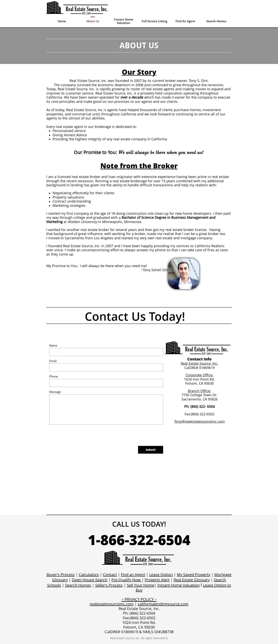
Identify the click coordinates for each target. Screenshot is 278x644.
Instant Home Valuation (178, 585)
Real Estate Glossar (191, 580)
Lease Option (161, 575)
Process (116, 585)
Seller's (102, 585)
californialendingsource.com (163, 604)
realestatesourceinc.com (112, 604)
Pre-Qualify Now (126, 580)
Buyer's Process (61, 575)
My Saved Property (194, 575)
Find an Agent (133, 575)
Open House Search (90, 580)
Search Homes (78, 585)
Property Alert (157, 580)
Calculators (89, 575)
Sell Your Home (141, 585)
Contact (110, 575)
